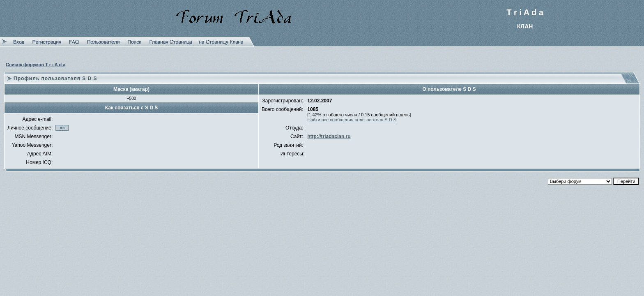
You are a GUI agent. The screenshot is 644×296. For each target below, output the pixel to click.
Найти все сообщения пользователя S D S (352, 120)
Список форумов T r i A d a (36, 65)
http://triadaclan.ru (329, 136)
